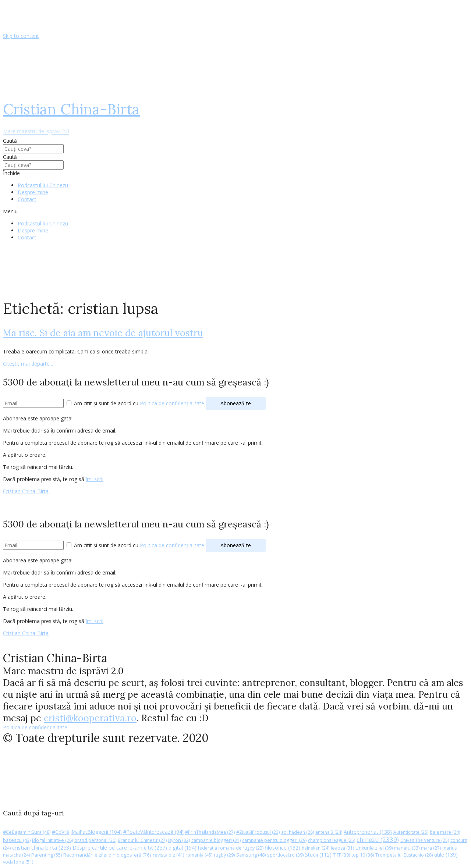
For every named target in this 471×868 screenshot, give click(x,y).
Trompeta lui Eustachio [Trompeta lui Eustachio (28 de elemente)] (404, 855)
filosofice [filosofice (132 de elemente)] (283, 848)
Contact (27, 199)
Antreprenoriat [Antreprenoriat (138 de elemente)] (368, 832)
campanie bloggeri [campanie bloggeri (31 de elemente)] (216, 840)
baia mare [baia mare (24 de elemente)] (445, 832)
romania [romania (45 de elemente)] (199, 855)
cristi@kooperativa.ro (90, 718)
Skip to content (21, 36)
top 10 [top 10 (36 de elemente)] (363, 855)
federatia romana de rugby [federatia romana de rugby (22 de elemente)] (231, 848)
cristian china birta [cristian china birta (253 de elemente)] (42, 847)
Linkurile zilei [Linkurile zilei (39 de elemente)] (374, 848)
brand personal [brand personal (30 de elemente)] (95, 840)
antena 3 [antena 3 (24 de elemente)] (329, 832)
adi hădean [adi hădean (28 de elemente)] (298, 832)
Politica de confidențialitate (172, 403)
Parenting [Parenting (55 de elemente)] (47, 855)
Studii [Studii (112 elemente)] (318, 855)
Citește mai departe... (28, 364)
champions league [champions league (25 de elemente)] (332, 840)
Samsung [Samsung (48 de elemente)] (251, 855)
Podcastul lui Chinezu (43, 185)
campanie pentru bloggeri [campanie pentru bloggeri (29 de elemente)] (274, 840)
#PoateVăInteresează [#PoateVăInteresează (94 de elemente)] (153, 832)
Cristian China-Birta (26, 491)
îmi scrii (95, 479)
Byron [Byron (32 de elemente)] (179, 840)
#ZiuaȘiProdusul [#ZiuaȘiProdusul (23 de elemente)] (258, 832)
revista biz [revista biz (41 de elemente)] (168, 855)
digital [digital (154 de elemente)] (183, 848)
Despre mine (33, 192)
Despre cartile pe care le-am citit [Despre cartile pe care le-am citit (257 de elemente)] (120, 847)
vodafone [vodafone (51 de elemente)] (18, 862)
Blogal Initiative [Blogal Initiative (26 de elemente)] (52, 840)
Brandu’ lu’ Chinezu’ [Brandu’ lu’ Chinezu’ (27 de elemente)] (142, 840)
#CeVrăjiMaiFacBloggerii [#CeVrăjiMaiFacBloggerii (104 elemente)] (87, 832)
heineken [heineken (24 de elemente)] (316, 848)
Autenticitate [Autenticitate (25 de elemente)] (411, 832)
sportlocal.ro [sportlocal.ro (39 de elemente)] (285, 855)
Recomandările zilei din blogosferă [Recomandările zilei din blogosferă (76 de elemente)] (107, 855)
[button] (235, 211)
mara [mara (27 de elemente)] (431, 848)
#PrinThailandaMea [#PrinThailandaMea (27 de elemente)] (210, 832)
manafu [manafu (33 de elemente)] (407, 848)
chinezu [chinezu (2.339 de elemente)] (378, 839)
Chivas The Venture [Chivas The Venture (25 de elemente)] (425, 840)
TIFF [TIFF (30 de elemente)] (341, 855)
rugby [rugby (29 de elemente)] (224, 855)
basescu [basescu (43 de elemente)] (17, 840)
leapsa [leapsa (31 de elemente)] (342, 848)
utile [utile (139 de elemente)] (446, 855)
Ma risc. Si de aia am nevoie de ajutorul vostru (103, 333)
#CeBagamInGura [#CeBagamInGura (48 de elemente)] (27, 832)
